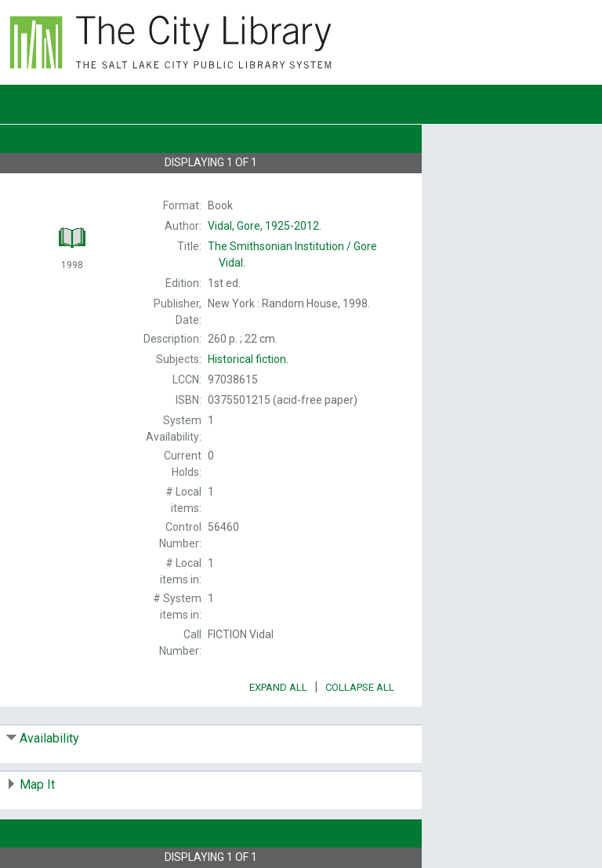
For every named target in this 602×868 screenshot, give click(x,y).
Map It (37, 784)
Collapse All (360, 687)
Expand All (278, 687)
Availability (49, 738)
